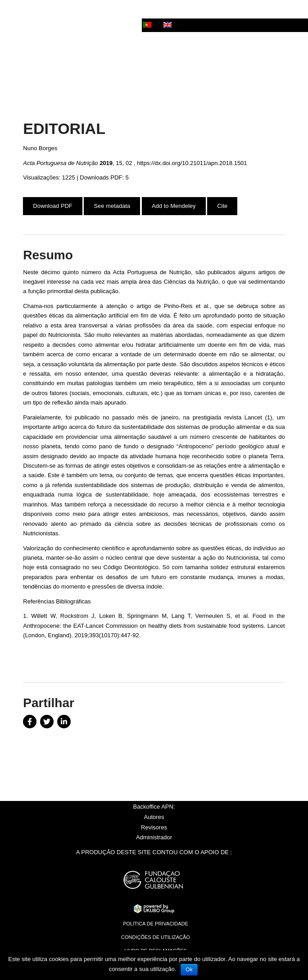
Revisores (154, 827)
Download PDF (52, 206)
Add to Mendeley (174, 206)
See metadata (112, 206)
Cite (222, 206)
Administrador (154, 837)
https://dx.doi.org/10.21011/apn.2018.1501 (192, 163)
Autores (154, 817)
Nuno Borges (40, 148)
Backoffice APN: (154, 807)
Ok (189, 970)
